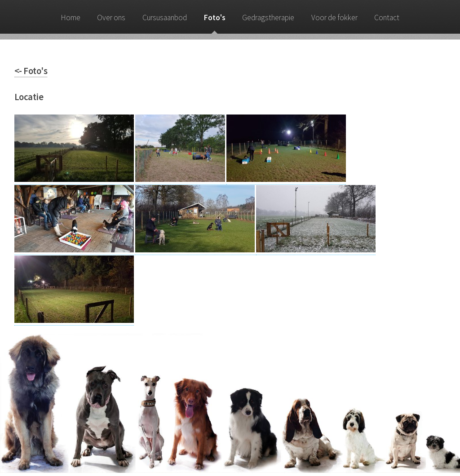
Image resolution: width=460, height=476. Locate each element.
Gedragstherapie (268, 18)
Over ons (111, 18)
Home (71, 18)
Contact (387, 18)
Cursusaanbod (165, 18)
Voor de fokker (334, 18)
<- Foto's (31, 71)
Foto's (215, 18)
